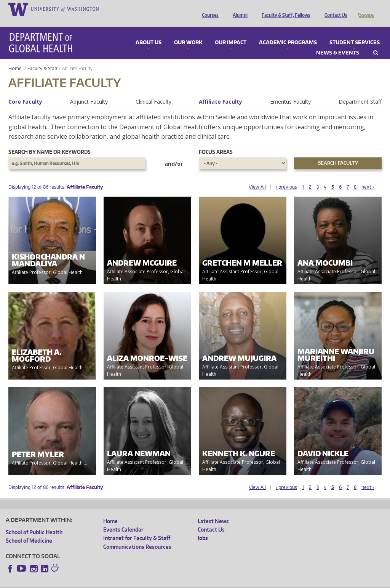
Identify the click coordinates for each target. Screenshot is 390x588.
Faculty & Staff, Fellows (284, 9)
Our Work (188, 32)
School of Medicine (29, 530)
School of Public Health (34, 522)
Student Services (355, 32)
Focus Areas (216, 141)
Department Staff (360, 91)
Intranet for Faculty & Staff (137, 527)
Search (376, 42)
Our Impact (231, 32)
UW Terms (137, 582)
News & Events (338, 42)
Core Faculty (25, 91)
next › (368, 176)
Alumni (238, 9)
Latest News (213, 510)
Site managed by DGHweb (183, 582)
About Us (149, 32)
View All (257, 176)
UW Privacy (107, 582)
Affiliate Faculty (221, 91)
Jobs (203, 527)
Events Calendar (123, 519)
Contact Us (334, 9)
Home (15, 58)
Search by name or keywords (50, 141)
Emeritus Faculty (290, 91)
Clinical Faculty (153, 91)
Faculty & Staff (42, 58)
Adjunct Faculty (89, 91)
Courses (208, 9)
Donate (365, 9)
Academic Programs (288, 32)
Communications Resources (137, 536)
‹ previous (286, 176)
